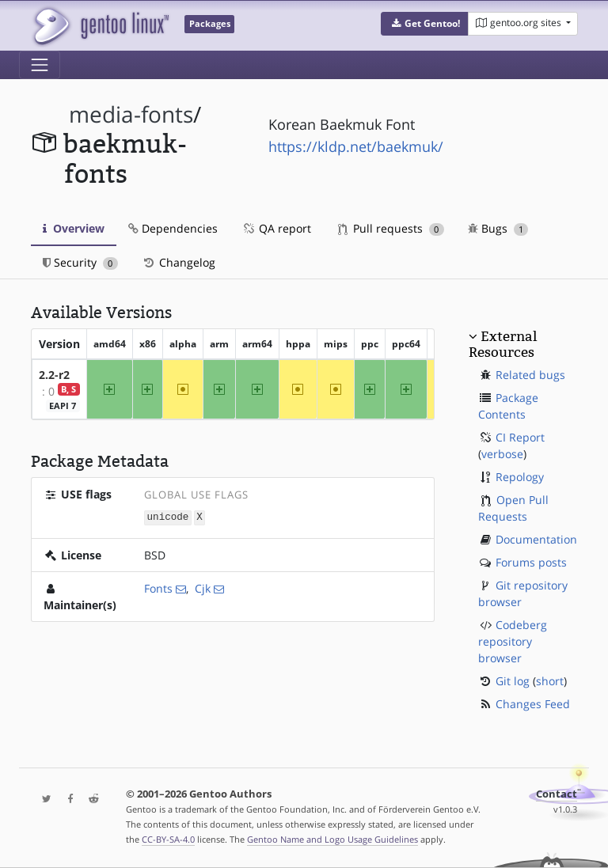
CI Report (520, 437)
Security (80, 262)
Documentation (536, 539)
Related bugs (530, 375)
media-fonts (131, 114)
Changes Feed (533, 704)
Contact (557, 794)
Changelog (179, 262)
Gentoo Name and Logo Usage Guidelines (332, 839)
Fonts (158, 588)
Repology (520, 477)
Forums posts (531, 562)
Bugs (498, 228)
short (550, 681)
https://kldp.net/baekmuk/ (356, 146)
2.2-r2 (54, 375)
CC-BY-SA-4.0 (168, 839)
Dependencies (173, 228)
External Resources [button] (503, 344)
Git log (513, 681)
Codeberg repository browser (513, 641)
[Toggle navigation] (40, 65)
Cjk (203, 588)
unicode (168, 517)
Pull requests (391, 228)
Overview (74, 228)
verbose (502, 454)
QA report (276, 228)
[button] (425, 24)
